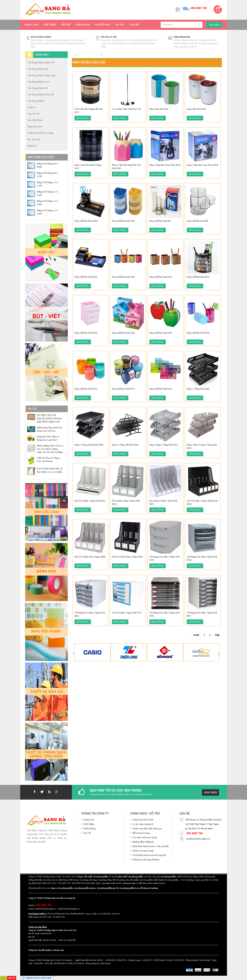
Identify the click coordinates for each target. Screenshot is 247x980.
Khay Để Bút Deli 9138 (123, 333)
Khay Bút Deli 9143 (196, 109)
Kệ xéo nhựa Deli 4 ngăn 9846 (90, 557)
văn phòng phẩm (168, 877)
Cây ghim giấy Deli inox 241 (127, 109)
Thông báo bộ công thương (146, 860)
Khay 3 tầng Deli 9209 (198, 389)
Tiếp (217, 635)
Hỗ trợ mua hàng (141, 833)
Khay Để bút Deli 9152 (86, 389)
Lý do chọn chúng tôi (143, 824)
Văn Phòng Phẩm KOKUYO (41, 63)
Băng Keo (32, 146)
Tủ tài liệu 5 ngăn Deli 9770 (127, 613)
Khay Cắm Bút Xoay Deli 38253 (165, 165)
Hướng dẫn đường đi (143, 842)
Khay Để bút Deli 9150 (198, 333)
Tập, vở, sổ (33, 114)
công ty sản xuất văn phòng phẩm (93, 877)
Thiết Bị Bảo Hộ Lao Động (41, 133)
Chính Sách (83, 25)
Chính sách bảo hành (143, 820)
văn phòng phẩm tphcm (85, 888)
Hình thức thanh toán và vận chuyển (151, 846)
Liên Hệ (134, 25)
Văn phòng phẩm (36, 101)
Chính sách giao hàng (143, 851)
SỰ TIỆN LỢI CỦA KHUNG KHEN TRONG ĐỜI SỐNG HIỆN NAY (49, 419)
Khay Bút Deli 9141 (159, 109)
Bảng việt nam (35, 127)
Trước (196, 635)
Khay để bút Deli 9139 (161, 333)
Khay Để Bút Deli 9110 (86, 277)
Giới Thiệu (50, 25)
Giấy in (31, 107)
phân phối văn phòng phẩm (130, 877)
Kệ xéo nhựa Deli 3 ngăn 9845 (127, 557)
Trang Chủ (31, 25)
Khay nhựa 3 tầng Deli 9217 (164, 445)
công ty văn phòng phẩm (62, 888)
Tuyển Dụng (89, 829)
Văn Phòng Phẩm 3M (38, 88)
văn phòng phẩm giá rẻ (107, 888)
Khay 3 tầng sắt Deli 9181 (125, 445)
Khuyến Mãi (103, 25)
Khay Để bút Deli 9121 (161, 277)
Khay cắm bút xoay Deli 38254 (203, 165)
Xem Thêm (210, 792)
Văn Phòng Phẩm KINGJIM (41, 95)
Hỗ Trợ (66, 25)
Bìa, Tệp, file (34, 139)
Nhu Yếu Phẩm (35, 120)
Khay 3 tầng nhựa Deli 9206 (89, 445)
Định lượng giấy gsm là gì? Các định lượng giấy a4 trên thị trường (50, 449)
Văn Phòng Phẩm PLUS (39, 82)
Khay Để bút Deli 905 (160, 221)
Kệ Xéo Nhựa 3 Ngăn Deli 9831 (90, 501)
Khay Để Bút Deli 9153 (123, 389)
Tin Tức (120, 25)
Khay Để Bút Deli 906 (198, 221)
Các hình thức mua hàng (145, 837)
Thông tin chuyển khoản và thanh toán (46, 950)
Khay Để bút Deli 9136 (86, 333)
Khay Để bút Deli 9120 (123, 277)
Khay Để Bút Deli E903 (86, 221)
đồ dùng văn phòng (149, 888)
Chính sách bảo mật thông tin (147, 829)
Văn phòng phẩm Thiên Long (41, 75)
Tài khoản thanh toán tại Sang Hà (149, 855)
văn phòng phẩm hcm (129, 888)
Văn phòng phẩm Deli (38, 69)
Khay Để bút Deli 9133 (198, 277)
